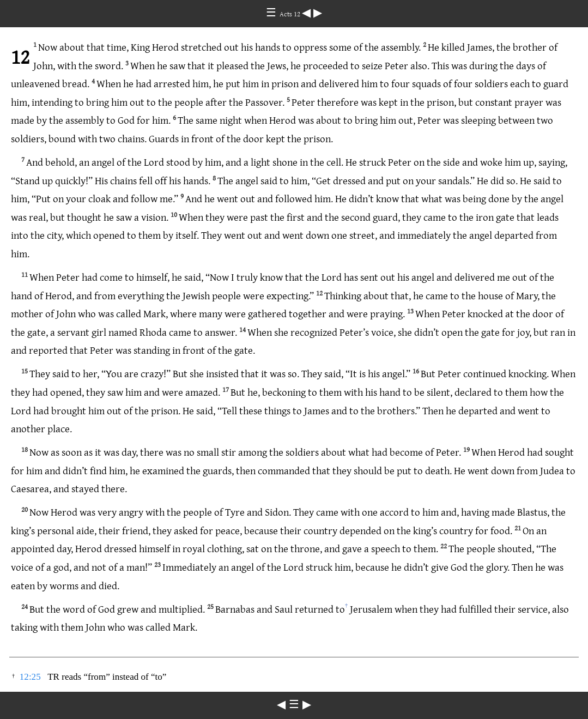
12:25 (30, 677)
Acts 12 (291, 14)
